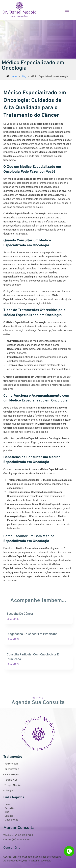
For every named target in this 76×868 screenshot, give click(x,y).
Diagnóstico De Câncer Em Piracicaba (32, 634)
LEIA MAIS (13, 619)
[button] (67, 10)
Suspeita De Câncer (20, 614)
